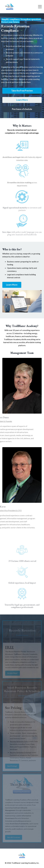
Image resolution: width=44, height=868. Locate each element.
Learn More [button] (22, 100)
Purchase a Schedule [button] (22, 109)
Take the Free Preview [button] (22, 91)
